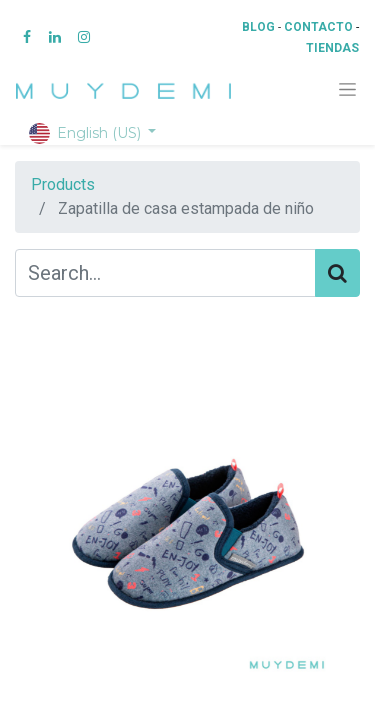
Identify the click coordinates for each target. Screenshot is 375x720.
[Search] (337, 273)
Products (63, 184)
